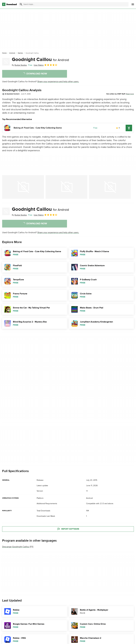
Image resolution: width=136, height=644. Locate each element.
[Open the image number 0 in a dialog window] (23, 187)
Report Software (68, 529)
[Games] (20, 53)
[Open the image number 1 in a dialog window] (66, 187)
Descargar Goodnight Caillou (16, 547)
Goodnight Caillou (40, 60)
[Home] (4, 53)
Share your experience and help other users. (58, 82)
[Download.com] (9, 4)
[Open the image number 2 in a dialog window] (110, 187)
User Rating (46, 65)
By (19, 65)
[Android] (12, 53)
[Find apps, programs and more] (74, 4)
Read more (130, 94)
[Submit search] (21, 4)
